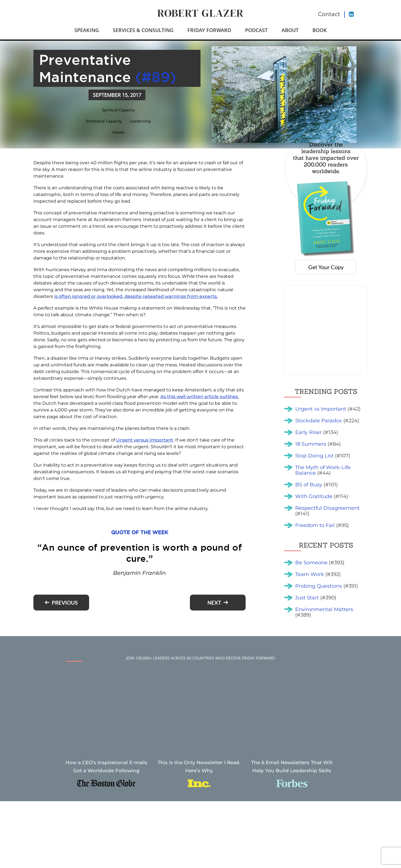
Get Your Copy (326, 267)
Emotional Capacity (104, 121)
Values (118, 132)
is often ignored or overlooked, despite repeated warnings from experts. (136, 296)
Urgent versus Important (145, 440)
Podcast (256, 30)
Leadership (140, 121)
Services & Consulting (143, 30)
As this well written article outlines (199, 397)
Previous (65, 603)
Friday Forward (209, 30)
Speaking (87, 30)
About (290, 30)
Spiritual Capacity (118, 110)
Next (214, 603)
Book (320, 30)
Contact (329, 14)
